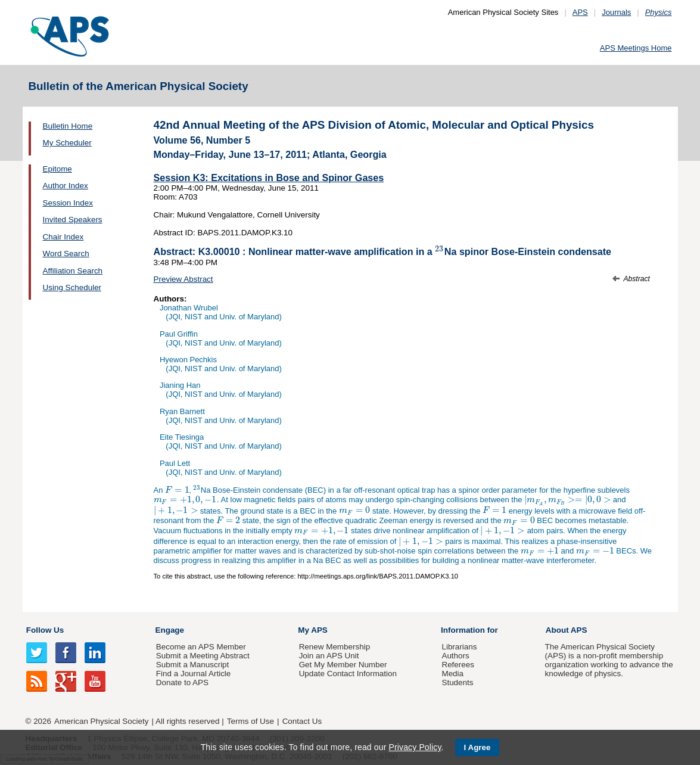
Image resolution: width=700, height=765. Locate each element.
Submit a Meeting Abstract (203, 656)
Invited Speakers (73, 220)
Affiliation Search (73, 271)
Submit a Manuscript (192, 665)
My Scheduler (67, 143)
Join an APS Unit (329, 656)
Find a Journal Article (193, 674)
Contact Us (302, 721)
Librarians (459, 647)
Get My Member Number (343, 665)
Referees (458, 665)
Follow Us (45, 630)
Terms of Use (251, 721)
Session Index (68, 203)
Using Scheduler (72, 287)
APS (580, 12)
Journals (616, 12)
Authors (455, 656)
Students (457, 682)
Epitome (57, 169)
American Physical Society (101, 721)
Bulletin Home (68, 126)
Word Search (66, 254)
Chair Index (63, 237)
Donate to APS (182, 682)
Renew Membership (335, 647)
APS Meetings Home (636, 48)
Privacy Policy (415, 747)
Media (452, 674)
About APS (567, 630)
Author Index (66, 186)
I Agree (477, 747)
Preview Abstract (183, 279)
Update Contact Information (348, 674)
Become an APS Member (201, 647)
